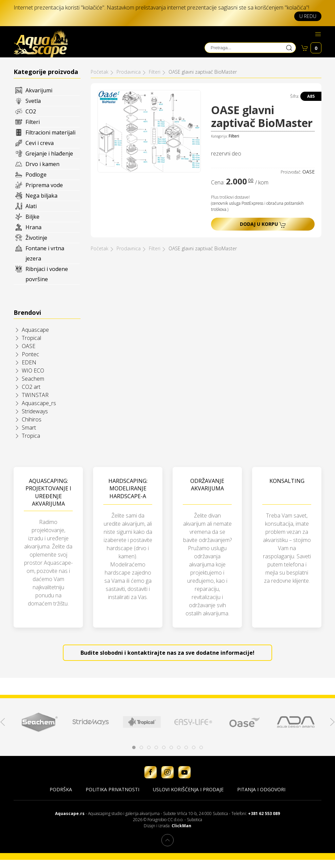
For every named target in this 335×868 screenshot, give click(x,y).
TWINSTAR (35, 395)
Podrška (61, 789)
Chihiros (32, 419)
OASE (29, 346)
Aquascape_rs (39, 403)
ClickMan (181, 826)
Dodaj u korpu (263, 224)
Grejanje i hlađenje (49, 153)
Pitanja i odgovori (261, 789)
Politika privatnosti (112, 789)
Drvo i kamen (42, 164)
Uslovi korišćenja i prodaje (188, 789)
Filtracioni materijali (50, 132)
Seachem (33, 379)
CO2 (31, 111)
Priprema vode (44, 185)
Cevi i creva (40, 143)
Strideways (35, 411)
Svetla (33, 101)
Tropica (31, 436)
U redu (308, 16)
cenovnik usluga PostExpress (238, 203)
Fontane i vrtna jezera (45, 253)
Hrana (33, 227)
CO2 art (31, 387)
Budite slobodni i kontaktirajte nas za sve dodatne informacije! (167, 653)
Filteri (33, 122)
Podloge (36, 175)
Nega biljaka (41, 196)
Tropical (31, 338)
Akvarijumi (39, 90)
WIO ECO (33, 370)
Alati (31, 206)
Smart (29, 428)
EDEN (29, 362)
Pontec (30, 354)
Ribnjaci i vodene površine (47, 274)
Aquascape (35, 330)
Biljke (32, 217)
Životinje (36, 238)
